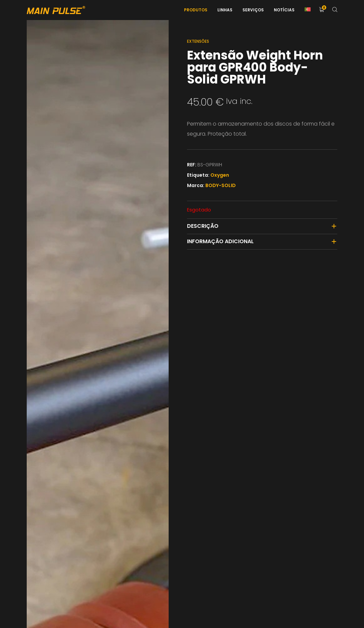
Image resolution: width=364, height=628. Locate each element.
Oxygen (220, 175)
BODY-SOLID (221, 185)
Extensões (198, 41)
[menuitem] (308, 10)
